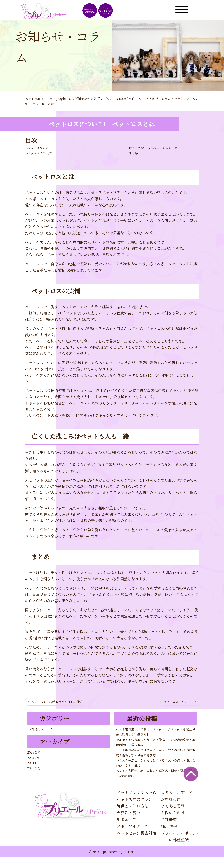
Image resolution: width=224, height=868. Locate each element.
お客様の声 (171, 799)
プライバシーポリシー (181, 833)
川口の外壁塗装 (175, 840)
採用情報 (169, 826)
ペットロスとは (38, 148)
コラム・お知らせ (177, 792)
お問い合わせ (173, 813)
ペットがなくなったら (137, 792)
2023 (31, 768)
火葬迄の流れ (129, 813)
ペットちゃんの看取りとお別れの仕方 (57, 702)
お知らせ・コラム (41, 729)
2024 (31, 763)
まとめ (133, 153)
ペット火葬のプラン (135, 799)
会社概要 (169, 819)
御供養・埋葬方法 (133, 806)
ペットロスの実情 (40, 153)
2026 (31, 752)
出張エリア (127, 819)
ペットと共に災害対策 (137, 833)
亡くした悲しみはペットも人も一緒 (153, 148)
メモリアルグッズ (132, 826)
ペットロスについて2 (178, 702)
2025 (31, 758)
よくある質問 (173, 806)
